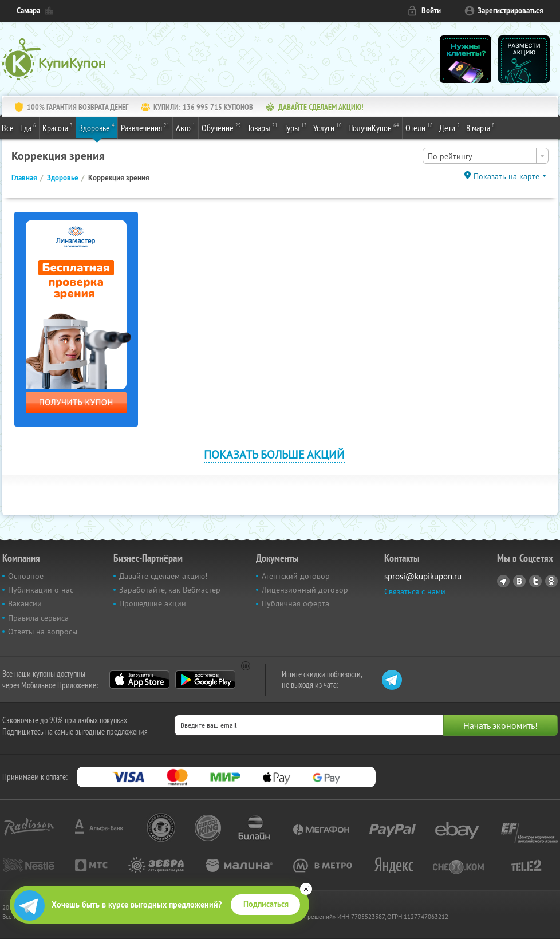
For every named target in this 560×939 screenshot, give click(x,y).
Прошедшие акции (153, 603)
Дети (449, 127)
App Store (139, 680)
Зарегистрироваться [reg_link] (510, 11)
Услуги (328, 127)
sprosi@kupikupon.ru (423, 576)
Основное (26, 576)
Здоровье (97, 127)
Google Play (205, 680)
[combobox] (486, 156)
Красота (58, 127)
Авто (186, 127)
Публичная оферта (295, 603)
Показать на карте (506, 176)
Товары (263, 127)
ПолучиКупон (374, 127)
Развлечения (145, 127)
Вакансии (25, 603)
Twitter (535, 581)
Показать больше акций (274, 454)
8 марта (480, 127)
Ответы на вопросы (43, 632)
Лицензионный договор (305, 590)
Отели (419, 127)
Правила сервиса (38, 618)
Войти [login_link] (431, 11)
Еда (28, 127)
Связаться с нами (415, 591)
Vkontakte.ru (519, 581)
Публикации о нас (41, 590)
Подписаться (266, 904)
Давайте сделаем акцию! (163, 576)
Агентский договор (296, 576)
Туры (295, 127)
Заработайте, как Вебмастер (170, 590)
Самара (28, 11)
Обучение (221, 127)
